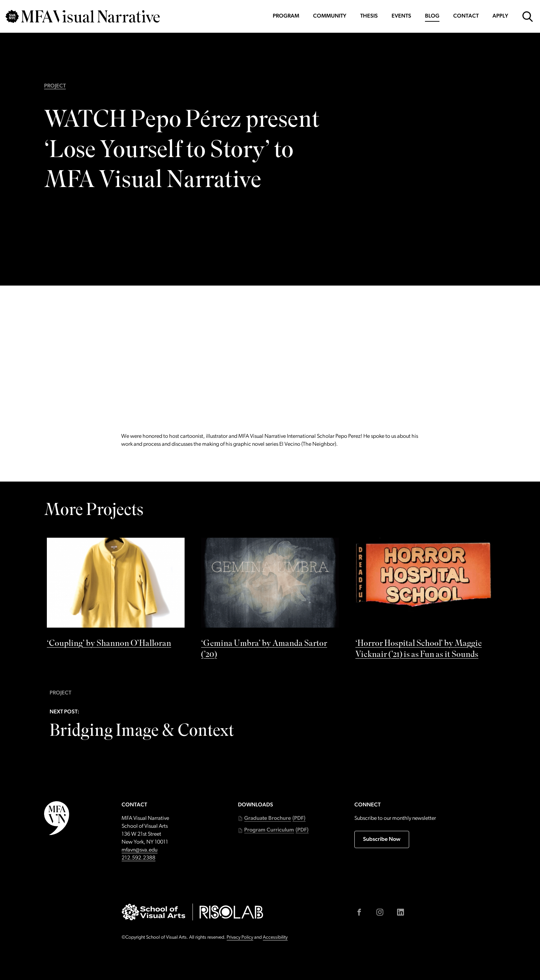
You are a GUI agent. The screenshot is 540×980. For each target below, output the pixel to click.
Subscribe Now (382, 839)
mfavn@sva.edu (139, 850)
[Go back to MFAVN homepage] (83, 16)
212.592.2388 (138, 858)
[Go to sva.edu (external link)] (153, 912)
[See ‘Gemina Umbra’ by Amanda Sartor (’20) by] (270, 600)
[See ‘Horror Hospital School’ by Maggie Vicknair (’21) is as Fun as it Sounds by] (424, 600)
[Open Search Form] (528, 17)
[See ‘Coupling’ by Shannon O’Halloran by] (116, 595)
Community (330, 16)
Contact (466, 16)
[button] (272, 819)
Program (286, 16)
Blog (432, 16)
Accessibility (275, 937)
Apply (500, 16)
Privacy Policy (240, 937)
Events (401, 16)
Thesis (369, 16)
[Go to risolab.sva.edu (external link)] (231, 912)
